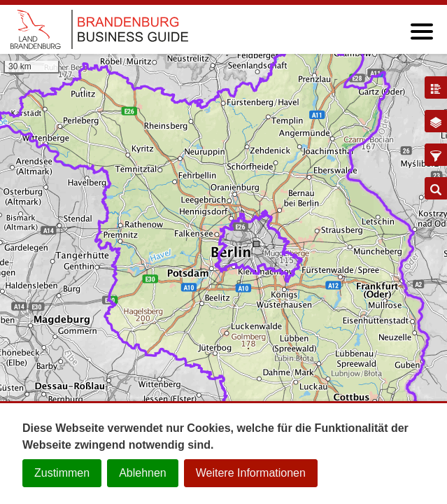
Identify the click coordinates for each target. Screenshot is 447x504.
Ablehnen (143, 473)
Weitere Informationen (251, 473)
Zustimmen (62, 473)
